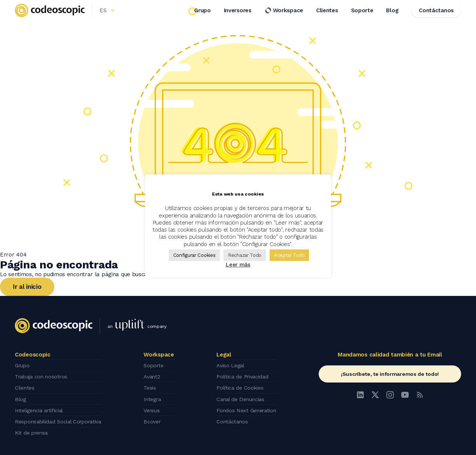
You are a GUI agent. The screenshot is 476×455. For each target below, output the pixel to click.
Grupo (202, 18)
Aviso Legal (231, 365)
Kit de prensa (33, 427)
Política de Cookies (241, 386)
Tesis (153, 386)
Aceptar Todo (289, 255)
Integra (156, 396)
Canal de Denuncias (242, 396)
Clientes (327, 18)
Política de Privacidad (244, 375)
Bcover (156, 417)
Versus (155, 407)
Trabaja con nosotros (43, 375)
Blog (392, 18)
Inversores (238, 18)
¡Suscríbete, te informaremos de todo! (390, 374)
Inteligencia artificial (41, 407)
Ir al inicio (27, 287)
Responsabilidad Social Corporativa (61, 417)
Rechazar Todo (245, 255)
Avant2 (155, 375)
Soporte (362, 18)
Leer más (238, 265)
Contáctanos (233, 417)
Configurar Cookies (194, 255)
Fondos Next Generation (248, 407)
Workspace (284, 18)
